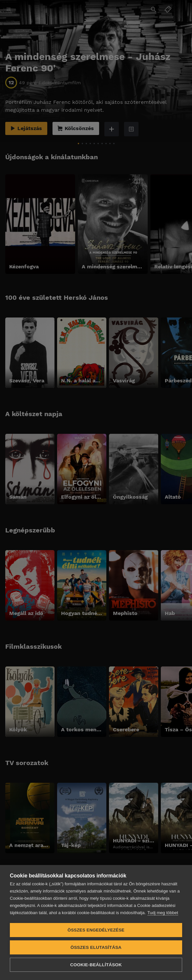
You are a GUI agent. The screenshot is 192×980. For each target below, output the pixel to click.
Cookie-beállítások (96, 965)
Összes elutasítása (96, 947)
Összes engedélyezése (96, 930)
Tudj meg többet (163, 913)
